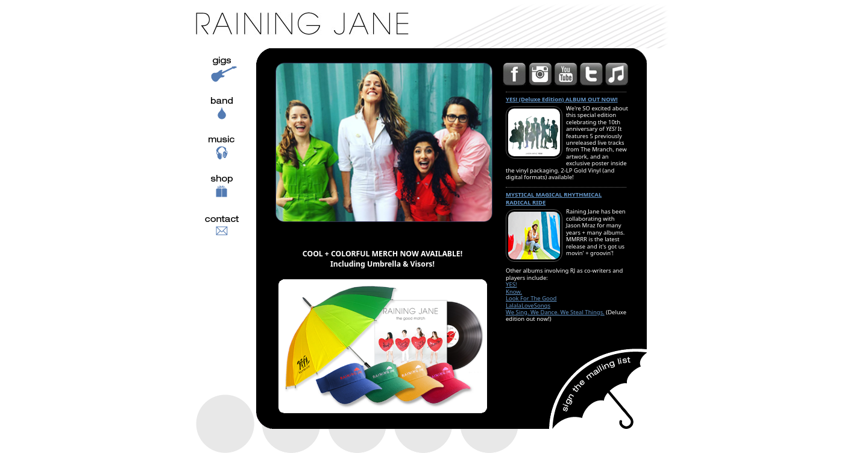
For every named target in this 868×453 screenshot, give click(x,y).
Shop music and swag (217, 204)
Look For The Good (531, 298)
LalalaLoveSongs (528, 306)
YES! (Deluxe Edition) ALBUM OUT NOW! (562, 99)
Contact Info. (219, 244)
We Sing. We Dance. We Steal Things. (555, 312)
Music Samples (223, 165)
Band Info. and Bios (223, 126)
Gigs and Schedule (212, 87)
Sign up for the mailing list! (597, 388)
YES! (511, 284)
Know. (514, 292)
